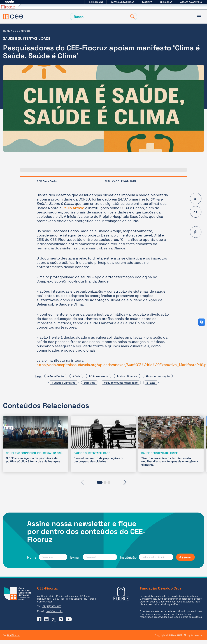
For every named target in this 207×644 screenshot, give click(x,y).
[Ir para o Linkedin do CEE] (46, 619)
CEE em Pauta (22, 30)
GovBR (10, 2)
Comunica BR (96, 2)
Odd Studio (13, 635)
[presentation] (82, 482)
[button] (100, 482)
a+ (196, 212)
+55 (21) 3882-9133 (51, 606)
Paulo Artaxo (73, 208)
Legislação (166, 2)
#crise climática (127, 376)
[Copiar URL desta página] (196, 232)
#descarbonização (158, 376)
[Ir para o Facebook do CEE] (39, 619)
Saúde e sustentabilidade (27, 38)
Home (7, 30)
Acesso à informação (123, 2)
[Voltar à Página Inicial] (13, 17)
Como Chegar (45, 601)
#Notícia (90, 382)
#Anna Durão (56, 376)
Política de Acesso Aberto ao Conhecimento (169, 597)
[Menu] (199, 17)
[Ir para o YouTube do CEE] (69, 619)
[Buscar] (132, 17)
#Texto (151, 382)
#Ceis (76, 376)
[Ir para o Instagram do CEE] (61, 619)
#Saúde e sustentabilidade (121, 382)
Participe (147, 2)
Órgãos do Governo (191, 2)
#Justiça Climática (63, 382)
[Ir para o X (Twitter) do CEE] (54, 619)
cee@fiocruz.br (54, 611)
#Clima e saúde (98, 376)
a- (196, 199)
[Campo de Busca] (100, 17)
